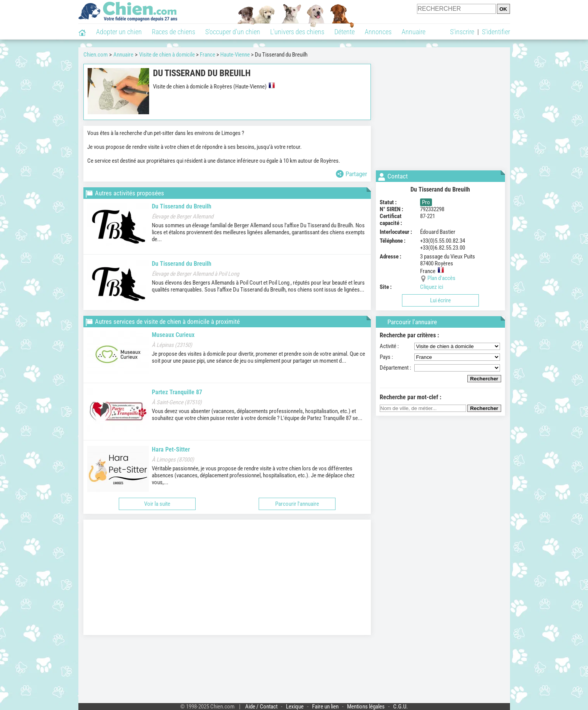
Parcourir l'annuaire (297, 504)
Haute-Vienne (235, 55)
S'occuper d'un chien (233, 32)
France (208, 55)
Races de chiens (174, 32)
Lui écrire (440, 300)
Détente (345, 32)
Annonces (378, 32)
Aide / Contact (261, 707)
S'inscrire (462, 32)
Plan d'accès (441, 278)
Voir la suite (157, 504)
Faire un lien (325, 707)
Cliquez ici (432, 287)
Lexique (295, 707)
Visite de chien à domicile (167, 55)
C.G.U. (400, 707)
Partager (351, 174)
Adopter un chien (119, 32)
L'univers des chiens (297, 32)
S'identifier (496, 32)
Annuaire (414, 32)
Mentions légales (366, 707)
